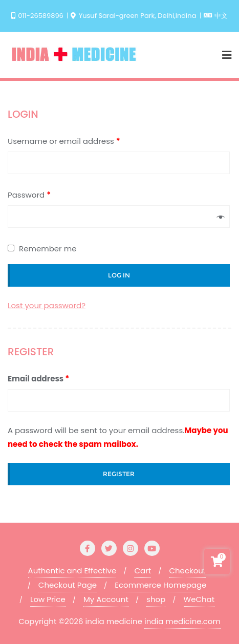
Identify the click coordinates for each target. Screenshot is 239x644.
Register (119, 474)
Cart (143, 571)
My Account (106, 599)
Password (29, 195)
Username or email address (64, 141)
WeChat (199, 599)
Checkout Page (68, 585)
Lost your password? (47, 305)
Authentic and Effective (72, 571)
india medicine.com (182, 621)
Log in (119, 275)
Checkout (187, 571)
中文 (216, 16)
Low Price (48, 599)
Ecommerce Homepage (160, 585)
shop (156, 599)
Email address (38, 379)
